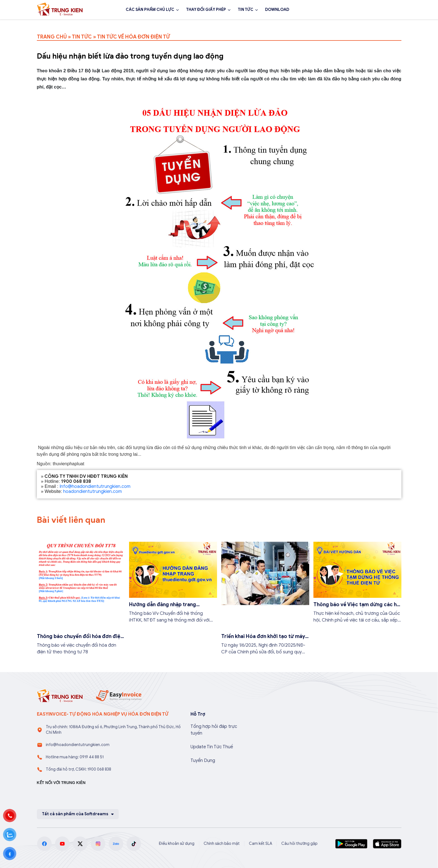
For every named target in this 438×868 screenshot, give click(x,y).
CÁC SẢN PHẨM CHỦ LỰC (150, 10)
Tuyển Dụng (203, 761)
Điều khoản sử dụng (177, 844)
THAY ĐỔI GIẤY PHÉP (206, 10)
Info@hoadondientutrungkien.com (95, 486)
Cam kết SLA (260, 844)
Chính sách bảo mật (222, 844)
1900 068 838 (346, 10)
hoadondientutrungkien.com (92, 491)
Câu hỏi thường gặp (299, 844)
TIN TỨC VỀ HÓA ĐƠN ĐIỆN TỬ (133, 37)
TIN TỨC (246, 10)
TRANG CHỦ (52, 37)
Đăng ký (386, 10)
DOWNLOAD (277, 10)
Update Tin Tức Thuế (212, 747)
